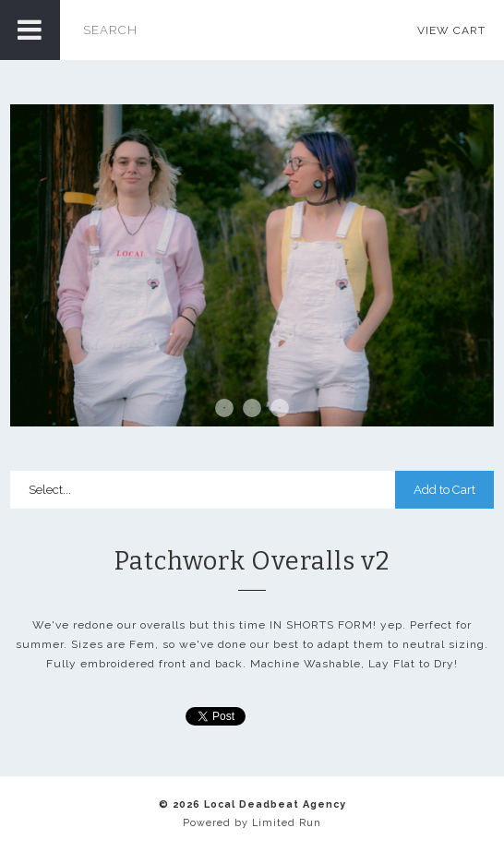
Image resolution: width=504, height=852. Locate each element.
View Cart (451, 30)
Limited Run (287, 823)
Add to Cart (444, 490)
